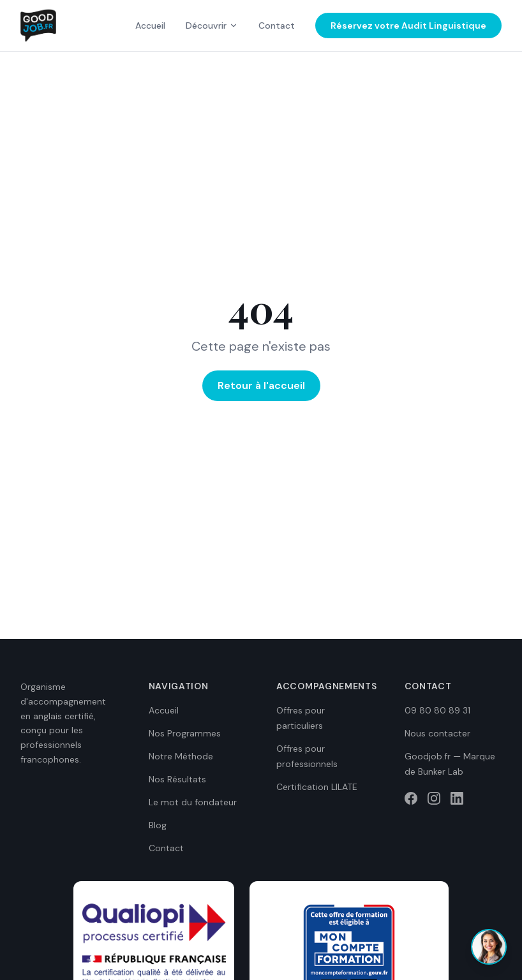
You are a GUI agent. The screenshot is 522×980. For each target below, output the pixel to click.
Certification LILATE (317, 787)
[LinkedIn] (457, 798)
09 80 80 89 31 (437, 710)
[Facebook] (411, 798)
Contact (277, 26)
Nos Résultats (177, 779)
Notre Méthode (181, 756)
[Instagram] (434, 798)
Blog (158, 825)
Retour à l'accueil (261, 385)
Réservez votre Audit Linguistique (408, 26)
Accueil (150, 26)
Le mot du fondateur (193, 802)
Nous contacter (437, 733)
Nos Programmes (185, 733)
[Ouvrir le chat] (489, 947)
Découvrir (212, 26)
